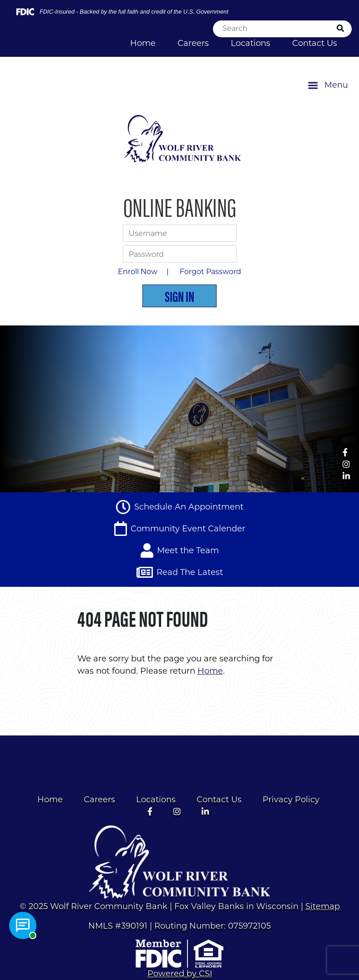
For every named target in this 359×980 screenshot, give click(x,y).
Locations (156, 800)
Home (50, 800)
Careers (99, 800)
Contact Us (219, 800)
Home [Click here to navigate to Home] (143, 43)
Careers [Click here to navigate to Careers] (193, 43)
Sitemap (323, 906)
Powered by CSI (180, 974)
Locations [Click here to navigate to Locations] (250, 43)
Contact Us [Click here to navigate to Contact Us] (315, 43)
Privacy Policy (291, 800)
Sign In (179, 296)
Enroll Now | (145, 272)
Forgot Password (210, 272)
